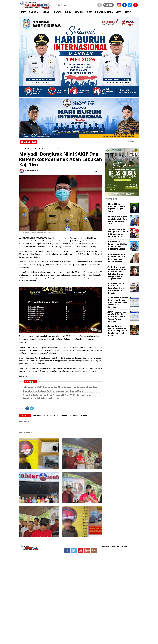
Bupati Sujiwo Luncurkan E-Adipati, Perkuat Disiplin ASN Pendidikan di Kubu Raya (118, 331)
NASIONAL (34, 12)
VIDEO (119, 12)
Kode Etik (115, 546)
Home (21, 149)
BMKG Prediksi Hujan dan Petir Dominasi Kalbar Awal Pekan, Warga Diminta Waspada (118, 317)
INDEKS (128, 12)
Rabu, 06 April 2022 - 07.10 (33, 172)
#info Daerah (49, 416)
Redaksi (105, 546)
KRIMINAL (79, 12)
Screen (108, 5)
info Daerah (36, 149)
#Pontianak (62, 416)
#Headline (37, 416)
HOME (23, 12)
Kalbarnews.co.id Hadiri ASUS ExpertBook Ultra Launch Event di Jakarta (116, 288)
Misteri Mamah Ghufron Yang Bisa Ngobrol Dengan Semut (117, 208)
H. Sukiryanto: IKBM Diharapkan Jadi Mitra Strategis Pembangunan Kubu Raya (60, 387)
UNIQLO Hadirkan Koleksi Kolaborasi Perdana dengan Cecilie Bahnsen (117, 258)
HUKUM (68, 12)
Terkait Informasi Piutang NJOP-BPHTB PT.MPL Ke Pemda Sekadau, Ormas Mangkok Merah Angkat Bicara (118, 273)
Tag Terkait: (25, 416)
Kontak (124, 546)
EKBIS (90, 12)
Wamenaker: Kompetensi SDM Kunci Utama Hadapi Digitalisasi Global (119, 245)
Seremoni (53, 149)
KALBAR (45, 12)
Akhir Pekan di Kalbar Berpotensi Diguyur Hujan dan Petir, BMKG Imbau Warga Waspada (118, 302)
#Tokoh (84, 416)
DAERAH (58, 12)
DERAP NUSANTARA (104, 12)
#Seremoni (74, 416)
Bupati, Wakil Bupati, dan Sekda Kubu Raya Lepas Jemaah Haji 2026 (118, 220)
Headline (28, 149)
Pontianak (45, 149)
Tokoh (60, 149)
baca (96, 171)
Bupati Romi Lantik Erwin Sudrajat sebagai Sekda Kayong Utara (53, 391)
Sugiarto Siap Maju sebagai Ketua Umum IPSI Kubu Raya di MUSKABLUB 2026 (118, 233)
